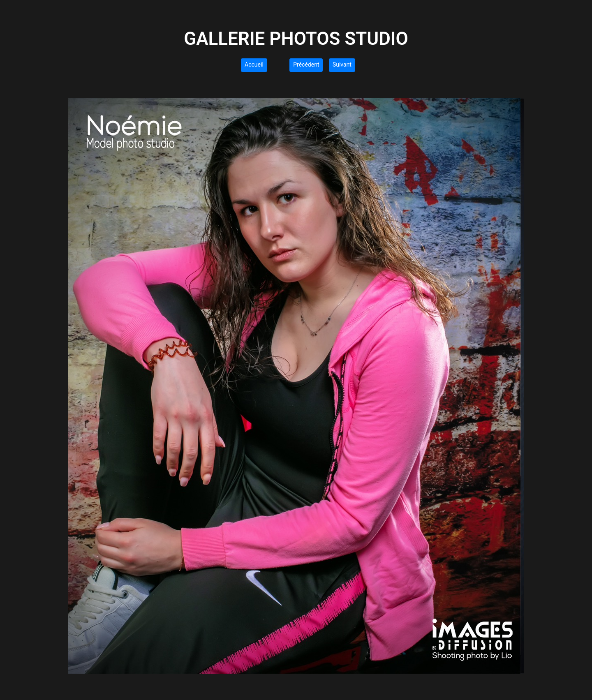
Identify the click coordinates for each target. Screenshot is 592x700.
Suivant (342, 65)
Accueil (254, 65)
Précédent (306, 65)
